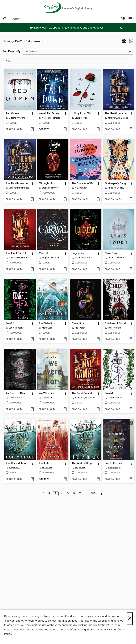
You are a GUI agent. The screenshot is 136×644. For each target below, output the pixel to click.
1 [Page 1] (44, 494)
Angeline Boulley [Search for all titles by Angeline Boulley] (116, 188)
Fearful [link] (10, 323)
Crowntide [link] (78, 323)
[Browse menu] (130, 19)
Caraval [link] (43, 253)
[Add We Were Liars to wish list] (65, 409)
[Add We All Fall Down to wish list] (65, 129)
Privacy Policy (93, 616)
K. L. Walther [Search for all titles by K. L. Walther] (81, 188)
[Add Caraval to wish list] (65, 269)
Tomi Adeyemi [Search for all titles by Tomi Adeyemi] (115, 328)
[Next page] (102, 494)
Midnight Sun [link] (47, 183)
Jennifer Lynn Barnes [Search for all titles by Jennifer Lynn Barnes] (118, 118)
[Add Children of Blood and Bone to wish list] (131, 339)
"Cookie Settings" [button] (98, 625)
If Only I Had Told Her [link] (84, 114)
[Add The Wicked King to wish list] (32, 479)
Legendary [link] (78, 253)
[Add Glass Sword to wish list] (131, 269)
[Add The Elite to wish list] (65, 479)
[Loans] (123, 19)
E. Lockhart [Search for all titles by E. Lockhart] (47, 398)
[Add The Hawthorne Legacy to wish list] (131, 129)
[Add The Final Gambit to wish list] (32, 269)
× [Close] (130, 619)
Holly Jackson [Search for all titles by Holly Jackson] (16, 398)
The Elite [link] (44, 463)
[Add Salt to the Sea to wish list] (131, 479)
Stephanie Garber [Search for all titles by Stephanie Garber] (50, 258)
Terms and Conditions (65, 616)
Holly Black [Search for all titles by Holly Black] (14, 468)
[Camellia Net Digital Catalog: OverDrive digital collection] (68, 7)
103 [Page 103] (93, 494)
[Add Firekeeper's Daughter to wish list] (131, 199)
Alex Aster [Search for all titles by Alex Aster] (80, 328)
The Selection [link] (47, 323)
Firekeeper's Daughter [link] (117, 183)
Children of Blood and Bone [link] (117, 323)
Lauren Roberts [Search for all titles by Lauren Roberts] (16, 328)
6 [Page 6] (74, 494)
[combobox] (61, 19)
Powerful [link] (110, 393)
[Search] (5, 19)
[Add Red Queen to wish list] (32, 129)
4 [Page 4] (62, 494)
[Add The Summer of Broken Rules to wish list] (98, 199)
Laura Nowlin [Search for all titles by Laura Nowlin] (81, 118)
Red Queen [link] (12, 114)
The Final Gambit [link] (16, 253)
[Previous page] (37, 494)
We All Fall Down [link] (49, 114)
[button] (124, 42)
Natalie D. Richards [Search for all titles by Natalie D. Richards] (51, 118)
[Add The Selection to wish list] (65, 339)
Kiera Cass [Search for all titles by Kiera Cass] (47, 328)
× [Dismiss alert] (121, 28)
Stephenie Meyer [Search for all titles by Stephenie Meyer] (50, 188)
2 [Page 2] (49, 494)
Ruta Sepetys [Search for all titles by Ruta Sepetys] (114, 468)
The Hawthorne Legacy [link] (117, 114)
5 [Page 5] (68, 494)
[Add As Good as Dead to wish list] (32, 409)
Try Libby (35, 28)
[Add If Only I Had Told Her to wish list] (98, 129)
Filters (9, 61)
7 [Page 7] (80, 494)
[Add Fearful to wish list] (32, 339)
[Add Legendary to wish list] (98, 269)
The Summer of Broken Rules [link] (84, 183)
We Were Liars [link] (47, 393)
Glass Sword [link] (112, 253)
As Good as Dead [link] (16, 393)
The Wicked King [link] (16, 463)
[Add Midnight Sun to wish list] (65, 199)
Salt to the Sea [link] (113, 463)
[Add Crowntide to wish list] (98, 339)
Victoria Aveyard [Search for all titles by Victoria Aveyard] (17, 118)
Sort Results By (12, 51)
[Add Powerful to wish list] (131, 409)
